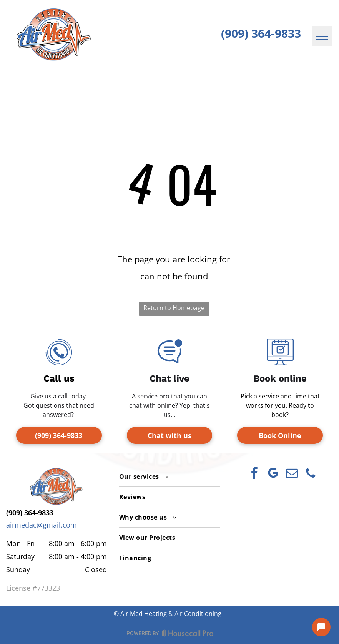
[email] (292, 474)
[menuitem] (169, 477)
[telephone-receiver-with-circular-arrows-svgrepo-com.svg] (59, 363)
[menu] (322, 36)
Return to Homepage (174, 308)
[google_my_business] (273, 474)
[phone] (311, 474)
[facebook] (254, 474)
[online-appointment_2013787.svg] (280, 363)
